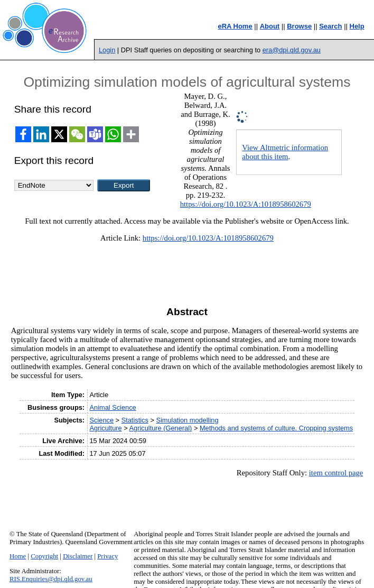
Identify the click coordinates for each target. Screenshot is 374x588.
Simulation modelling (187, 420)
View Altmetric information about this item (285, 152)
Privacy (107, 556)
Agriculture (106, 428)
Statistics (135, 420)
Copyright (44, 556)
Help (357, 26)
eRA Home (235, 26)
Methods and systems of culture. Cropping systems (276, 428)
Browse (299, 26)
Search (330, 26)
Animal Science (113, 407)
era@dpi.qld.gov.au (292, 50)
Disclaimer (78, 556)
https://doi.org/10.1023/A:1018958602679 (246, 204)
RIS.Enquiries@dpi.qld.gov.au (51, 579)
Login (107, 50)
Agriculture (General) (161, 428)
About (270, 26)
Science (102, 420)
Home (18, 556)
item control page (336, 473)
